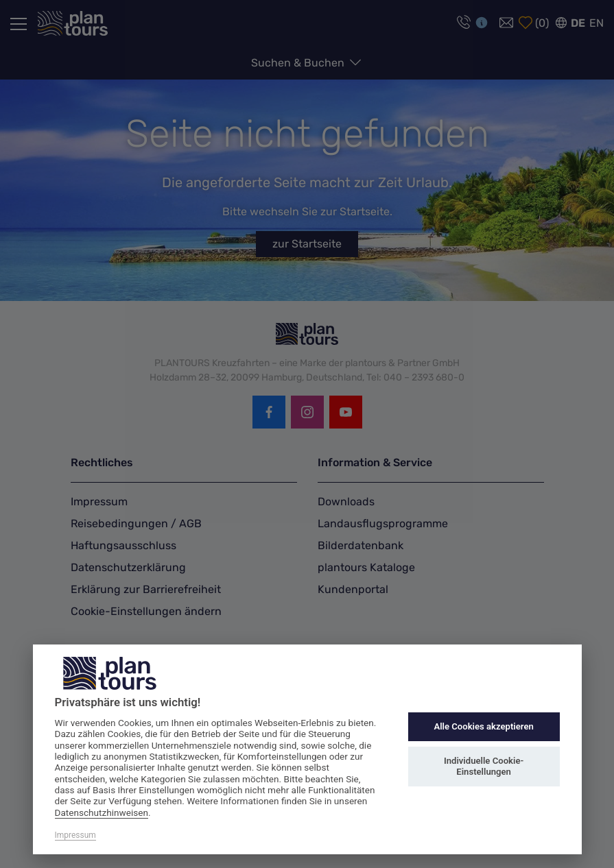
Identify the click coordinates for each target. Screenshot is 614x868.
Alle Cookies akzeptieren (483, 726)
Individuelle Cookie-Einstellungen (484, 766)
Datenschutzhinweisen (102, 812)
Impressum (75, 835)
